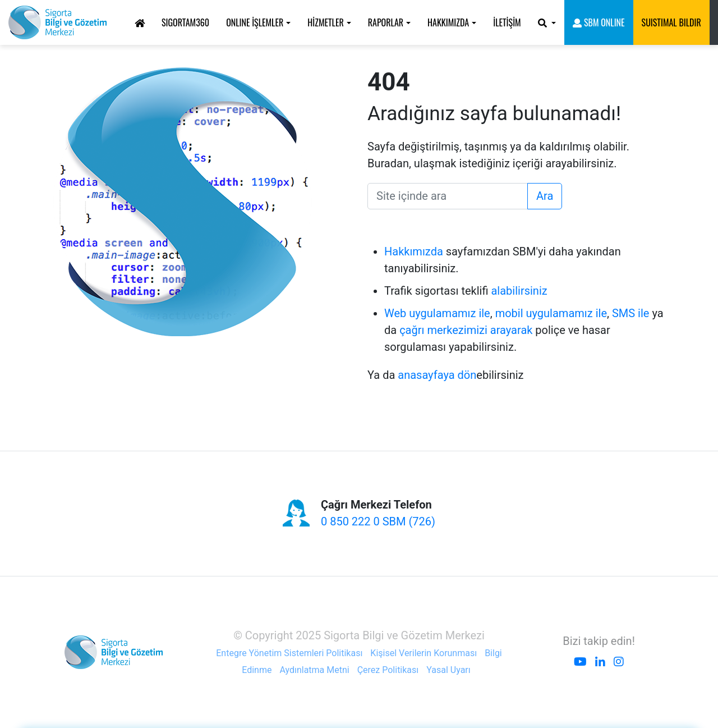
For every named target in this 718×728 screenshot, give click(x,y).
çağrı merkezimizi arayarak (466, 330)
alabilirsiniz (519, 291)
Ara (545, 196)
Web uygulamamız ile (437, 313)
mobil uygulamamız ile (551, 313)
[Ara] (448, 196)
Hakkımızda (414, 251)
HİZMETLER (325, 22)
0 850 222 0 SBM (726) (378, 521)
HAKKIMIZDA (448, 22)
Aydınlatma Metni (314, 670)
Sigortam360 (185, 22)
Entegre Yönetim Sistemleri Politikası (289, 653)
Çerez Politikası (388, 670)
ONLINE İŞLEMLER (255, 22)
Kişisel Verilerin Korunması (424, 653)
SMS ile (631, 313)
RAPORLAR (386, 22)
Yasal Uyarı (448, 670)
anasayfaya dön (437, 375)
